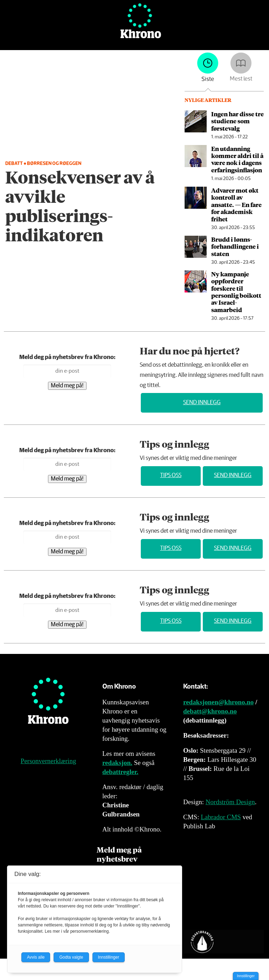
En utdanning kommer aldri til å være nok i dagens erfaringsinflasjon (237, 159)
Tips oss (171, 475)
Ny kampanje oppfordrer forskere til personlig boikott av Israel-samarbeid (236, 292)
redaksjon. (117, 763)
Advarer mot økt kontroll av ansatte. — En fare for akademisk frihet (236, 205)
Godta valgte (71, 957)
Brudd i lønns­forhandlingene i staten (235, 246)
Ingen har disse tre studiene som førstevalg (237, 121)
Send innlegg (202, 403)
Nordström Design (230, 802)
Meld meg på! (67, 386)
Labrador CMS (221, 817)
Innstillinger (246, 976)
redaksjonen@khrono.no (218, 702)
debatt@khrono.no (210, 711)
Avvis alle (36, 957)
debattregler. (120, 772)
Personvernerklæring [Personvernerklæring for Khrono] (48, 761)
